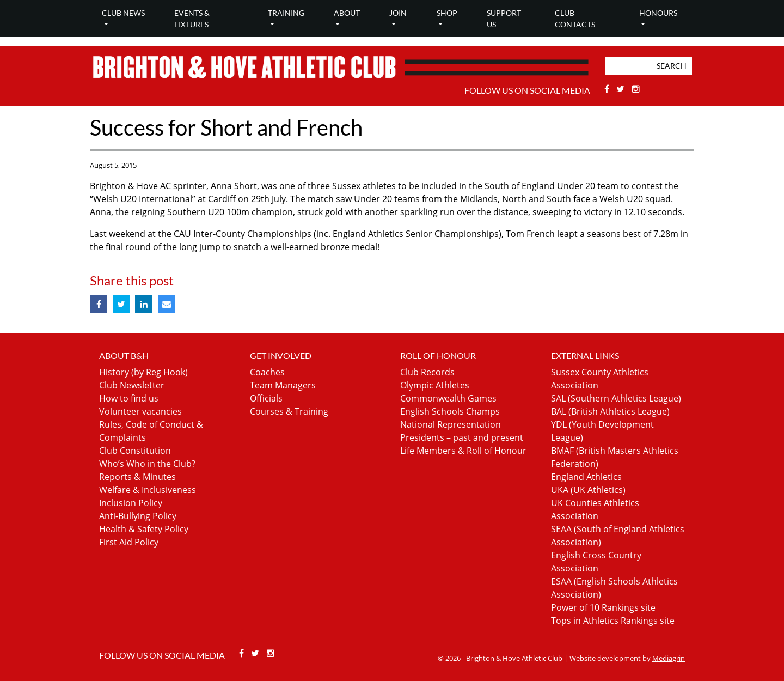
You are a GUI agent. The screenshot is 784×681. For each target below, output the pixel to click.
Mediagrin (669, 658)
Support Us (504, 19)
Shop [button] (447, 13)
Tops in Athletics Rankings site (613, 621)
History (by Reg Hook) (143, 372)
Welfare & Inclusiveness (148, 490)
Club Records (427, 372)
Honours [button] (658, 13)
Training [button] (286, 13)
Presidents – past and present (462, 437)
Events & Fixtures (192, 19)
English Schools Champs (450, 411)
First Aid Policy (129, 542)
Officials (266, 398)
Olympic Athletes (435, 385)
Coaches (267, 372)
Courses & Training (289, 411)
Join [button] (398, 13)
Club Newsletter (132, 385)
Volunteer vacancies (140, 411)
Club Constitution (135, 451)
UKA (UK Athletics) (588, 490)
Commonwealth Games (448, 398)
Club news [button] (123, 13)
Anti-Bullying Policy (138, 516)
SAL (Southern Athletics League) (616, 398)
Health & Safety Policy (144, 529)
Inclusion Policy (131, 503)
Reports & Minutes (137, 477)
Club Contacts (575, 19)
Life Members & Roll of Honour (463, 451)
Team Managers (283, 385)
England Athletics (586, 477)
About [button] (347, 13)
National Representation (451, 424)
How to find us (129, 398)
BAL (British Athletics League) (610, 411)
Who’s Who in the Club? (147, 464)
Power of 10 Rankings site (603, 607)
